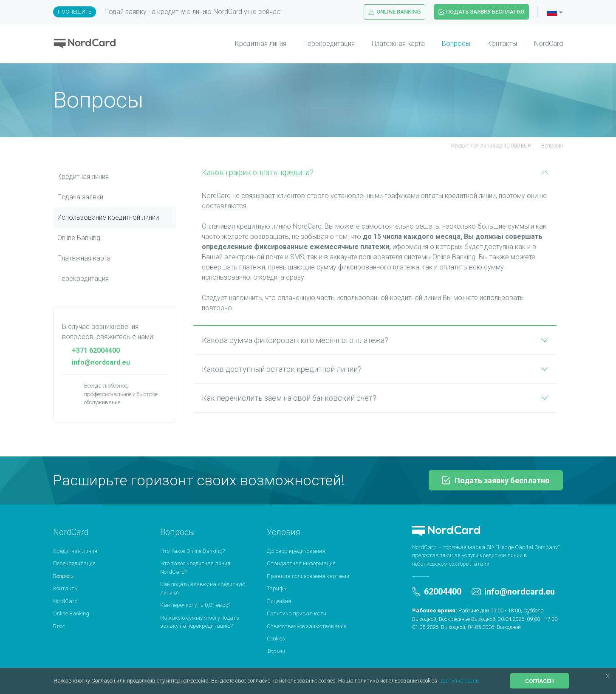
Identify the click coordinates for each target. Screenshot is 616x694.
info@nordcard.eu (96, 362)
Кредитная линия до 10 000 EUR (486, 146)
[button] (439, 681)
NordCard (548, 44)
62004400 (437, 592)
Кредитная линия (261, 44)
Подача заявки (80, 197)
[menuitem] (252, 44)
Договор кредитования (296, 551)
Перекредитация (329, 44)
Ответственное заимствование (307, 626)
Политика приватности (297, 613)
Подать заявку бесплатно (481, 12)
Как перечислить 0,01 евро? (195, 605)
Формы (276, 651)
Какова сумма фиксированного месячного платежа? (375, 340)
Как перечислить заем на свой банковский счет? (375, 398)
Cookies (276, 639)
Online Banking (394, 12)
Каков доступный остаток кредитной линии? (375, 369)
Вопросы (456, 44)
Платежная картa (84, 258)
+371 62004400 (91, 350)
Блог (59, 626)
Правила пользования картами (308, 576)
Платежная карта (398, 44)
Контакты (502, 44)
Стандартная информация (301, 563)
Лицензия (279, 601)
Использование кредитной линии (108, 217)
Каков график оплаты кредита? (375, 172)
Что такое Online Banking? (192, 551)
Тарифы (277, 588)
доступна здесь (460, 681)
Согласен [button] (540, 681)
